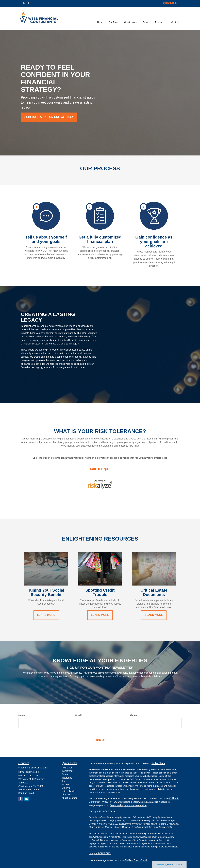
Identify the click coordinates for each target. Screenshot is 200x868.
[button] (114, 18)
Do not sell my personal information (128, 805)
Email (78, 715)
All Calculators (69, 798)
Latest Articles (69, 791)
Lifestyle (66, 788)
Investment (68, 771)
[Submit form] (100, 740)
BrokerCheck (158, 763)
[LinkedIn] (24, 3)
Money (65, 784)
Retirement (68, 768)
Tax (64, 781)
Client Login (170, 3)
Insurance (67, 778)
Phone (133, 715)
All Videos (67, 795)
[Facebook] (28, 3)
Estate (65, 774)
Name (22, 715)
